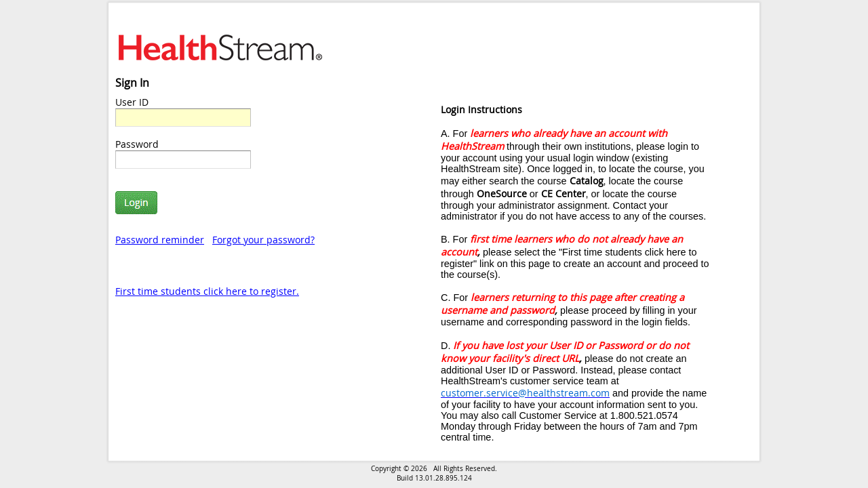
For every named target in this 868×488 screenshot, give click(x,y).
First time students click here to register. (207, 291)
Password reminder (160, 240)
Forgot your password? (263, 240)
